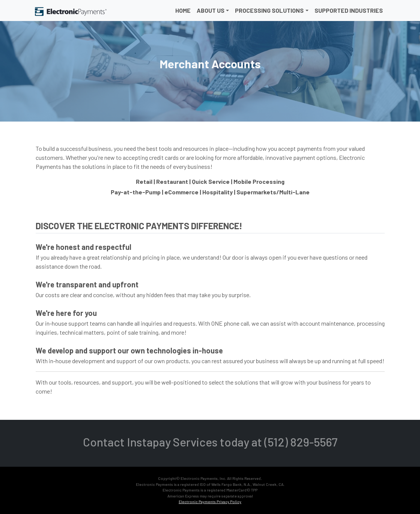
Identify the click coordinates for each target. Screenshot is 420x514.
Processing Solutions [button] (269, 10)
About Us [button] (211, 10)
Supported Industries (349, 10)
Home (183, 10)
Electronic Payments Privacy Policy (210, 502)
